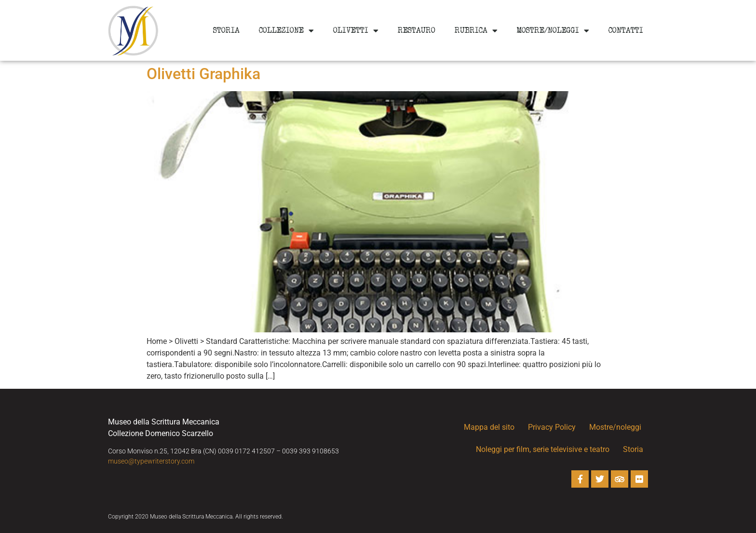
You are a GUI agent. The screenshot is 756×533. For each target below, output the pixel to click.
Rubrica (476, 31)
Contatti (626, 30)
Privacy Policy (552, 427)
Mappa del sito (489, 427)
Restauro (417, 30)
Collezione (286, 31)
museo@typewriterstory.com (151, 461)
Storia (226, 30)
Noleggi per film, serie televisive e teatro (543, 449)
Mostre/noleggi (553, 31)
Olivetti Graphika (203, 74)
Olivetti (356, 31)
